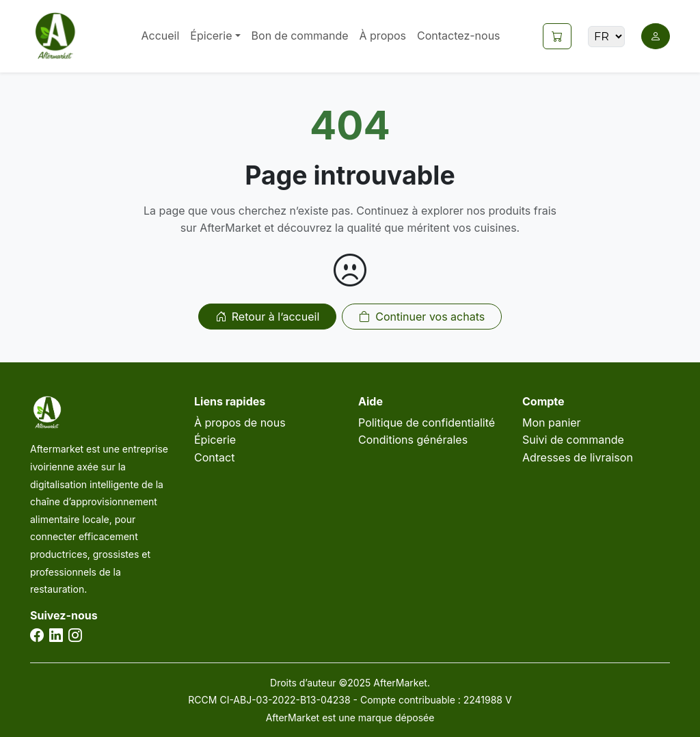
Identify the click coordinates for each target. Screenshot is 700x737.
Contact (214, 457)
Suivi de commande (573, 440)
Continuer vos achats (422, 317)
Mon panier (552, 423)
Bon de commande (300, 36)
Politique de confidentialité (427, 423)
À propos (383, 36)
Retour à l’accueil (267, 317)
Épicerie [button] (211, 36)
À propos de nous (240, 423)
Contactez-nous (459, 36)
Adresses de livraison (578, 457)
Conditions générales (413, 440)
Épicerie (215, 440)
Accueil (160, 36)
